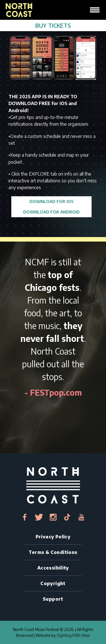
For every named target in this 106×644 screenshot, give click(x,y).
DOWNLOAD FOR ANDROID (51, 212)
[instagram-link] (53, 517)
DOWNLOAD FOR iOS (51, 201)
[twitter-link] (39, 517)
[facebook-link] (25, 517)
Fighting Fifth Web (73, 635)
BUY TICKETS (53, 25)
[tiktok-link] (67, 517)
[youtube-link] (81, 517)
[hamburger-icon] (95, 10)
